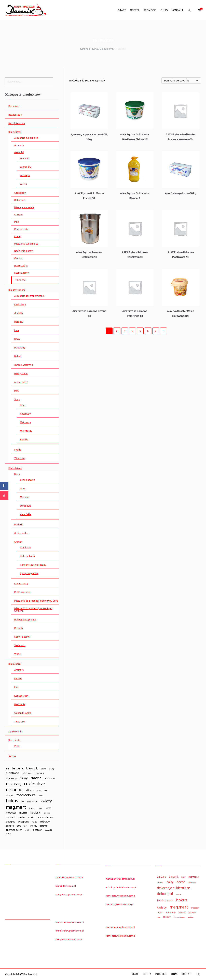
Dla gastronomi (17, 290)
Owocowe (26, 506)
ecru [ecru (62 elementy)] (46, 790)
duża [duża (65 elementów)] (39, 790)
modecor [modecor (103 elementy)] (11, 813)
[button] (189, 10)
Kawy (17, 339)
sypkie (18, 450)
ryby (17, 391)
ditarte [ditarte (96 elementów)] (30, 790)
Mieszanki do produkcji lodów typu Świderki (33, 610)
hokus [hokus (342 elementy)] (12, 801)
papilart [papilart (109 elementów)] (11, 817)
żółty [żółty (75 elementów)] (8, 834)
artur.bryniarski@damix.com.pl (121, 887)
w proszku (26, 167)
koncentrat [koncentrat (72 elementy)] (32, 801)
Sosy (17, 399)
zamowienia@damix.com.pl (69, 877)
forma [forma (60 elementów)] (41, 796)
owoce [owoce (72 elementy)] (47, 813)
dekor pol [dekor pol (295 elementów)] (15, 790)
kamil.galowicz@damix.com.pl (121, 896)
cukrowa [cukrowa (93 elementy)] (27, 773)
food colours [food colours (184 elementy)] (26, 795)
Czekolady (20, 193)
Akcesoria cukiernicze (26, 138)
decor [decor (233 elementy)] (36, 778)
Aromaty (19, 145)
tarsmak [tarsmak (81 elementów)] (44, 826)
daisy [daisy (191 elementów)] (24, 778)
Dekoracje (20, 200)
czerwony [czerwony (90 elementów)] (11, 779)
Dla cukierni (106, 49)
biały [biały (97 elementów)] (52, 769)
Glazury (18, 215)
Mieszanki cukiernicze (26, 244)
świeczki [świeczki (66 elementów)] (48, 830)
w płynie (25, 158)
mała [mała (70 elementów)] (40, 808)
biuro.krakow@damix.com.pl (70, 922)
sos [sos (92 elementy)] (19, 826)
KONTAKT (177, 10)
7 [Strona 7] (156, 331)
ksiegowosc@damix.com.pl (69, 894)
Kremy (18, 237)
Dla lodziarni (15, 468)
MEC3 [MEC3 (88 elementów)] (49, 808)
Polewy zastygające (25, 620)
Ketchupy (25, 414)
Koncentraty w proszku (33, 565)
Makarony (20, 348)
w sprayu (25, 176)
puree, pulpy (21, 266)
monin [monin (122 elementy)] (23, 812)
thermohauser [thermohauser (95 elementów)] (14, 830)
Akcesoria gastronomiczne (29, 296)
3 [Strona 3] (125, 331)
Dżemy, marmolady (24, 207)
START (122, 10)
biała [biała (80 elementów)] (44, 769)
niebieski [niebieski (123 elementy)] (35, 812)
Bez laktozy (15, 115)
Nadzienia (20, 704)
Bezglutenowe (17, 123)
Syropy (12, 756)
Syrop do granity (29, 573)
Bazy (17, 474)
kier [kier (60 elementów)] (23, 802)
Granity (18, 542)
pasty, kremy (21, 374)
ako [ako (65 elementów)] (8, 769)
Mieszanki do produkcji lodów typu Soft (36, 601)
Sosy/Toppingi (22, 637)
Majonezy (25, 422)
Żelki (17, 746)
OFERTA (135, 10)
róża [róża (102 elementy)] (35, 822)
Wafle (18, 654)
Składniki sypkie (23, 713)
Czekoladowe (28, 480)
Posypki (19, 628)
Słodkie (24, 440)
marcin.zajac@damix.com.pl (120, 904)
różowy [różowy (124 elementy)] (45, 821)
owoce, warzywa (24, 365)
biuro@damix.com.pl (66, 886)
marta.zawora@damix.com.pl (120, 879)
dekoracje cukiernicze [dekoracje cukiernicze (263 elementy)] (25, 784)
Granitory (25, 548)
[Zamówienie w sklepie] (181, 81)
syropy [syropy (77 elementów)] (34, 826)
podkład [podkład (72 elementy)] (31, 817)
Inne (17, 222)
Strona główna (89, 49)
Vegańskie (26, 515)
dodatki (19, 313)
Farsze (18, 679)
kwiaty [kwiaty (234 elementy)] (46, 801)
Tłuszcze (20, 280)
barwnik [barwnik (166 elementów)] (32, 768)
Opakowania (15, 732)
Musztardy (26, 431)
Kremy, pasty (21, 584)
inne (17, 330)
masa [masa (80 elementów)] (32, 808)
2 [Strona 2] (117, 331)
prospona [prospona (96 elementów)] (24, 822)
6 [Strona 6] (148, 331)
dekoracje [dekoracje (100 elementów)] (49, 778)
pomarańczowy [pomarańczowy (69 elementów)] (46, 817)
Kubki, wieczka (22, 592)
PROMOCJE (150, 10)
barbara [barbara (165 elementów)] (18, 768)
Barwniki (19, 153)
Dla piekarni (15, 664)
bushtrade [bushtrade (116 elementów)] (12, 773)
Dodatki (19, 525)
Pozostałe (14, 740)
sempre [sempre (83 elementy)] (10, 826)
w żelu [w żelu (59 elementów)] (28, 830)
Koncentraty (21, 229)
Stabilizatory (22, 273)
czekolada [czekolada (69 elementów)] (39, 773)
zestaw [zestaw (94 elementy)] (37, 830)
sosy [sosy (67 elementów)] (26, 826)
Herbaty (19, 322)
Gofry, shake (21, 533)
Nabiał (18, 356)
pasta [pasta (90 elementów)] (21, 817)
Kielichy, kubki (27, 556)
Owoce (18, 258)
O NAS (164, 10)
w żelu (23, 184)
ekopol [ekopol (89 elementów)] (10, 795)
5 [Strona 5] (140, 331)
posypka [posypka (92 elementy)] (11, 822)
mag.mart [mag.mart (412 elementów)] (16, 807)
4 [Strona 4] (132, 331)
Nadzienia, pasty (24, 251)
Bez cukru (14, 106)
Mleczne (25, 497)
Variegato (20, 645)
